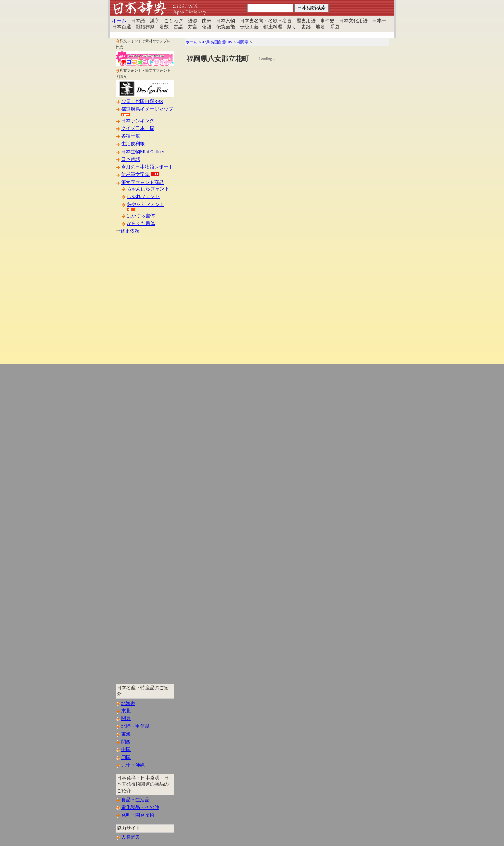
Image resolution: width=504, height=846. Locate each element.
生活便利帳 (133, 144)
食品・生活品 (135, 800)
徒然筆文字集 (135, 175)
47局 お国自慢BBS (142, 102)
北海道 (128, 703)
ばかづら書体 (141, 216)
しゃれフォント (143, 196)
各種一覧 (131, 136)
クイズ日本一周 (138, 128)
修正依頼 (130, 231)
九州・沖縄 (133, 765)
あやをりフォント (146, 204)
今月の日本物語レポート (147, 167)
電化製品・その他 (140, 807)
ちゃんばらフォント (148, 189)
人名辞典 (131, 837)
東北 (126, 711)
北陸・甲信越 (135, 726)
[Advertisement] (145, 356)
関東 (126, 719)
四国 (126, 758)
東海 (126, 734)
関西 (126, 742)
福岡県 (243, 42)
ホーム (119, 21)
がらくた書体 (141, 223)
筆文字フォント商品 (142, 183)
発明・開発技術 (138, 815)
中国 (126, 750)
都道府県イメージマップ (147, 109)
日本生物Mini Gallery (143, 152)
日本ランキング (138, 121)
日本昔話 (131, 159)
